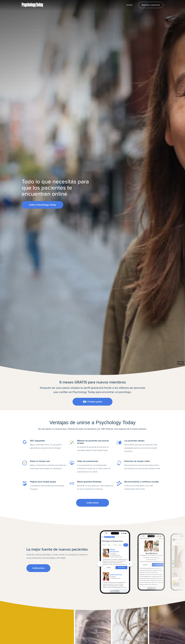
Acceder (130, 5)
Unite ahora (93, 503)
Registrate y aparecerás (151, 5)
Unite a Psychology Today (42, 205)
